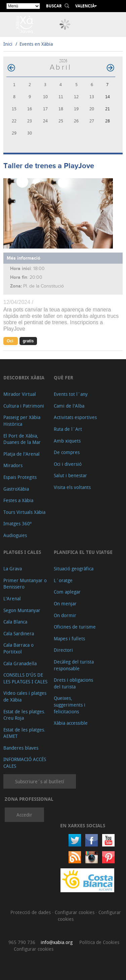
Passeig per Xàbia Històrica (22, 421)
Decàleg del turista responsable (74, 665)
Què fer (64, 378)
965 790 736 (22, 942)
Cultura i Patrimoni (24, 406)
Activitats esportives (75, 417)
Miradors (13, 465)
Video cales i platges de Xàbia (25, 696)
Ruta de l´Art (68, 429)
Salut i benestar (70, 475)
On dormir (65, 615)
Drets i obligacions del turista (73, 683)
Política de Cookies (99, 942)
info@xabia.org (57, 942)
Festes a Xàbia (18, 500)
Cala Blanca (15, 622)
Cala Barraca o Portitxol (18, 648)
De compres (67, 452)
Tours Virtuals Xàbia (24, 512)
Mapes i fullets (69, 638)
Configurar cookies (75, 912)
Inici (8, 44)
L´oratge (63, 580)
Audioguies (15, 535)
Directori (63, 650)
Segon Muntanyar (22, 610)
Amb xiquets (67, 441)
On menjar (65, 604)
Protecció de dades (31, 912)
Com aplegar (67, 592)
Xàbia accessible (71, 723)
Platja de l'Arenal (22, 454)
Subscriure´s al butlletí (40, 781)
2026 (63, 61)
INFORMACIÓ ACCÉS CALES (25, 763)
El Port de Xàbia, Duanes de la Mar (22, 439)
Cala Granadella (20, 663)
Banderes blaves (21, 748)
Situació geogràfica (74, 569)
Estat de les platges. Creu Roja (24, 715)
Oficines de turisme (75, 627)
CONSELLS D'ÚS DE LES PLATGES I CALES (25, 678)
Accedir (24, 815)
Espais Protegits (20, 477)
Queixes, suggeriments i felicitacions (70, 705)
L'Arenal (12, 598)
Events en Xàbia (36, 44)
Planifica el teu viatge (83, 552)
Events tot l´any (71, 394)
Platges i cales (22, 552)
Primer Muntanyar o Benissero (25, 584)
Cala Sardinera (19, 633)
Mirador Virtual (20, 394)
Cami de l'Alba (69, 406)
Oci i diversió (68, 464)
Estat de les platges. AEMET (24, 733)
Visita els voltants (72, 487)
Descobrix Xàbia (24, 378)
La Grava (13, 569)
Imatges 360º (17, 523)
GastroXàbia (16, 489)
